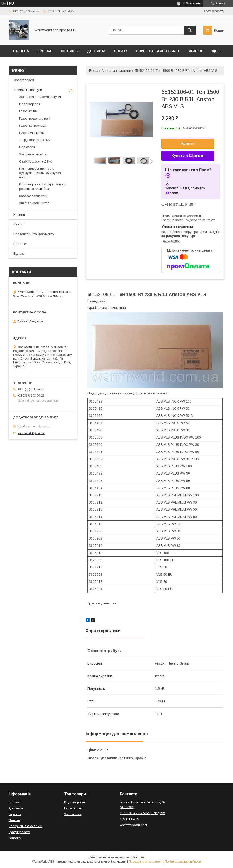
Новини (19, 215)
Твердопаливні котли (35, 140)
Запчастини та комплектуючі (40, 97)
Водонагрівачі (30, 104)
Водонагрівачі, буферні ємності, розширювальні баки (43, 186)
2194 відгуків (192, 3)
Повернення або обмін (158, 51)
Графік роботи (19, 832)
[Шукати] (190, 30)
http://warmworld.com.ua (34, 426)
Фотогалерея (24, 80)
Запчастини (73, 814)
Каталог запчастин (33, 196)
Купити (188, 143)
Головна (21, 51)
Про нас (45, 51)
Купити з (188, 156)
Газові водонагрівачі (35, 118)
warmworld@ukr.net (31, 433)
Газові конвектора (33, 126)
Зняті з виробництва (34, 203)
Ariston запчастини (116, 71)
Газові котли (28, 111)
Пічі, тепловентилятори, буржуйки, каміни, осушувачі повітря (40, 173)
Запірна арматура (33, 154)
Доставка (96, 51)
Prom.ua (139, 857)
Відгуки (19, 254)
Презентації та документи (34, 234)
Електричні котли (32, 133)
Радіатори (27, 147)
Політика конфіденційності (183, 862)
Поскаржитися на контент (146, 862)
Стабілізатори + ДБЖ (35, 161)
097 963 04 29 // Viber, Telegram (142, 813)
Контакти (70, 51)
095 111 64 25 (129, 819)
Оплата (121, 51)
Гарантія (195, 51)
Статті (18, 224)
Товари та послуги (28, 90)
